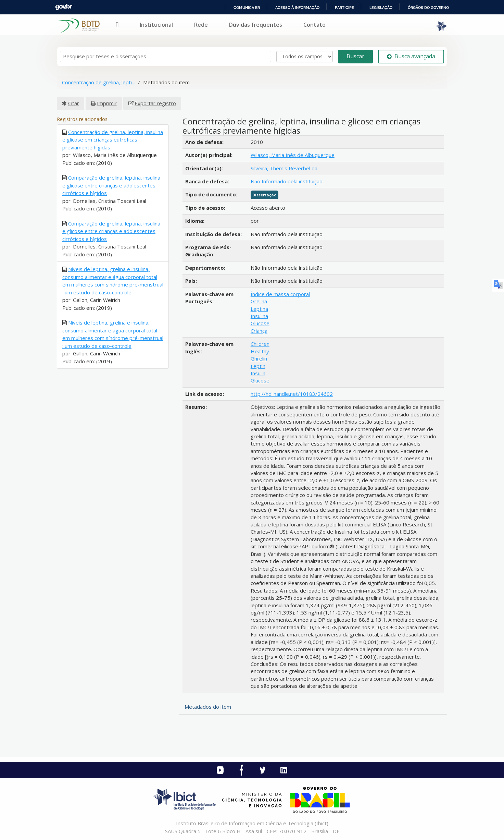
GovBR (64, 7)
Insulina (259, 316)
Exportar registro (155, 103)
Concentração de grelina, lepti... (98, 82)
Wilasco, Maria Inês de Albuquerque (293, 155)
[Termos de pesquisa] (166, 56)
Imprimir (107, 103)
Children (260, 344)
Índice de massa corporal (280, 294)
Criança (259, 331)
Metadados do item (208, 707)
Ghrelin (259, 358)
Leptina (259, 309)
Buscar (355, 56)
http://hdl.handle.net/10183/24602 (292, 394)
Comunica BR (247, 8)
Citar (74, 103)
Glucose (260, 323)
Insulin (258, 373)
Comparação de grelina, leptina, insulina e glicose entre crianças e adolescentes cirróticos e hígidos (111, 185)
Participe (344, 8)
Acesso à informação (297, 8)
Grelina (259, 301)
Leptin (258, 366)
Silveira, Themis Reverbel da (284, 168)
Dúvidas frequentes (256, 25)
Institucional (156, 25)
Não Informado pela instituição (287, 181)
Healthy (260, 351)
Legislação (381, 8)
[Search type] (305, 57)
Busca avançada (411, 56)
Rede (201, 25)
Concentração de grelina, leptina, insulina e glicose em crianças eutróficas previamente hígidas (113, 140)
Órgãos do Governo (428, 8)
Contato (314, 25)
